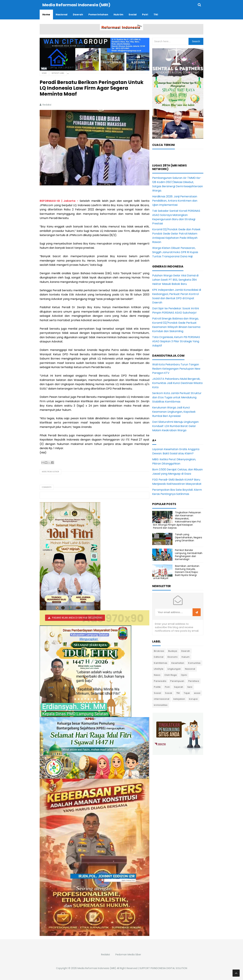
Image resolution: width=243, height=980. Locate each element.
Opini (184, 675)
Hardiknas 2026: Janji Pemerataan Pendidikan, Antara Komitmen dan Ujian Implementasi (175, 201)
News (157, 675)
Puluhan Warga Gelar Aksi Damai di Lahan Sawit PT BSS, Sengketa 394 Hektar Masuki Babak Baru (175, 280)
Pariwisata (160, 681)
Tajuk (187, 693)
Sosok (169, 693)
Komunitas (194, 663)
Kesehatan (178, 663)
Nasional (190, 669)
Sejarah (179, 687)
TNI (178, 693)
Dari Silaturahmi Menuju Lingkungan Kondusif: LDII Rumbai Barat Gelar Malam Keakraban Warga (175, 426)
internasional (162, 699)
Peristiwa (194, 681)
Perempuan (177, 681)
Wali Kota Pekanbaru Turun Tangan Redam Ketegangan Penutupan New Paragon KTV (176, 369)
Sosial (157, 693)
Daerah (186, 651)
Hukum (186, 657)
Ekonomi (173, 657)
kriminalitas (161, 705)
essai (197, 693)
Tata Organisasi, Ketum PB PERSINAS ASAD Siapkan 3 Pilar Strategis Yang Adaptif (176, 341)
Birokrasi (159, 651)
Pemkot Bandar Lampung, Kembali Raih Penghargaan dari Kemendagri (189, 555)
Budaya (173, 651)
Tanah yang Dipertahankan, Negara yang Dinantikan (188, 537)
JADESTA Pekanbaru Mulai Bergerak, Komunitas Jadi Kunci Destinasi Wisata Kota (177, 383)
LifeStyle (159, 669)
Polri (167, 687)
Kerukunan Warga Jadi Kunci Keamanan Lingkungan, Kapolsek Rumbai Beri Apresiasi (174, 412)
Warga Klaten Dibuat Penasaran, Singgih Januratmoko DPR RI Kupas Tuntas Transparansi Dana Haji (175, 252)
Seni (190, 687)
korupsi (193, 699)
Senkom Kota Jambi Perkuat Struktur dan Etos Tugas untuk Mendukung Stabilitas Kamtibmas (177, 397)
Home (44, 73)
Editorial (159, 657)
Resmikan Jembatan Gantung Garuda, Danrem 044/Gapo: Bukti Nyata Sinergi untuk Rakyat (176, 572)
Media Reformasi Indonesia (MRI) (97, 968)
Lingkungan (174, 669)
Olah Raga (171, 675)
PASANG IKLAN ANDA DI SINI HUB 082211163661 (77, 617)
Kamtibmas (161, 663)
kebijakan (179, 699)
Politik (157, 687)
